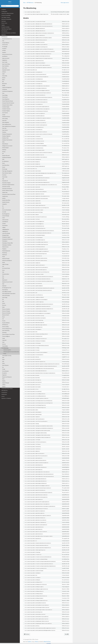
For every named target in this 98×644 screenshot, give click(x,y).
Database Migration (6, 136)
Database (4, 132)
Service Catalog (5, 327)
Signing (4, 381)
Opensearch (5, 280)
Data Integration (6, 122)
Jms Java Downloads (7, 210)
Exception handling (5, 27)
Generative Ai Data (6, 187)
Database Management (7, 134)
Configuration (4, 12)
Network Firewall (6, 259)
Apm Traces (5, 68)
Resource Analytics (6, 309)
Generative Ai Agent (6, 183)
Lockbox (4, 224)
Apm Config (5, 62)
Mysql (4, 257)
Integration (5, 204)
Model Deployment (6, 251)
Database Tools (5, 138)
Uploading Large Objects (6, 29)
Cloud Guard (5, 97)
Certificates (5, 89)
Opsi (3, 284)
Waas (3, 359)
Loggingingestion (6, 229)
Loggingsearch (5, 231)
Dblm (3, 142)
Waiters (4, 387)
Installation (4, 10)
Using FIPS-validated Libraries (7, 13)
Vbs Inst (4, 344)
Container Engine (6, 107)
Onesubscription (6, 274)
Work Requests (5, 365)
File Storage (5, 169)
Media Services (5, 247)
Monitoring (5, 253)
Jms (3, 208)
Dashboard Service (6, 117)
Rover (3, 317)
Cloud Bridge (5, 95)
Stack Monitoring (6, 331)
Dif (3, 154)
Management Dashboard (7, 239)
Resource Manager (6, 311)
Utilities (4, 385)
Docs (24, 3)
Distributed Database (7, 158)
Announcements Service (7, 54)
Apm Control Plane (6, 64)
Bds (3, 82)
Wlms (3, 363)
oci (10, 2)
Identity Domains (6, 202)
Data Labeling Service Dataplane (9, 126)
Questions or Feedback (6, 398)
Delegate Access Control (7, 146)
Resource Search (6, 315)
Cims (3, 93)
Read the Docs (47, 642)
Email (3, 163)
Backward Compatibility (6, 19)
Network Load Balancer (7, 261)
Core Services (5, 113)
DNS (3, 159)
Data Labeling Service (7, 124)
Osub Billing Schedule (7, 292)
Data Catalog (5, 119)
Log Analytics (5, 226)
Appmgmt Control (6, 70)
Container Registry (6, 111)
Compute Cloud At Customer (8, 103)
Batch (3, 80)
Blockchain (5, 84)
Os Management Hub (7, 288)
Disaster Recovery (6, 156)
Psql (3, 301)
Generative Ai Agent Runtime (8, 185)
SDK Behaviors (5, 391)
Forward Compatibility (6, 15)
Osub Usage (5, 298)
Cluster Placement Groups (8, 101)
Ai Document (5, 45)
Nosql (3, 262)
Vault (3, 342)
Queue (4, 303)
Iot (3, 206)
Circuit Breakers (6, 371)
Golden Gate (5, 192)
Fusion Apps (5, 177)
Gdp (3, 179)
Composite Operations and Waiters (9, 33)
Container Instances (6, 109)
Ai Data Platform (6, 43)
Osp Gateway (5, 290)
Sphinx (30, 642)
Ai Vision (4, 51)
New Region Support (6, 17)
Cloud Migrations (6, 99)
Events (4, 167)
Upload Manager (6, 383)
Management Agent (6, 237)
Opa (3, 278)
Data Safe (4, 128)
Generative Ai (5, 181)
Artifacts (4, 72)
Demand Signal (5, 148)
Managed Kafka (5, 235)
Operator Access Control (7, 282)
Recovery (4, 305)
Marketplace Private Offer (8, 243)
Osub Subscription (6, 296)
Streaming (4, 333)
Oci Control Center (6, 268)
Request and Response (7, 377)
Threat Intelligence (6, 336)
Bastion (4, 78)
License (3, 396)
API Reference (4, 37)
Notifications (4, 394)
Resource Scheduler (6, 313)
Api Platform (5, 56)
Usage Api (4, 340)
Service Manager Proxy (7, 329)
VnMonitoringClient (7, 350)
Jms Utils (4, 212)
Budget (4, 85)
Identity (4, 198)
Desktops (4, 150)
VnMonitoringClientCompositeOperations (11, 352)
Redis (3, 307)
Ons (3, 276)
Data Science (5, 130)
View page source (65, 3)
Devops (4, 152)
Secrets (4, 321)
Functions (4, 175)
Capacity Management (7, 87)
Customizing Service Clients (7, 389)
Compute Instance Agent (7, 105)
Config (4, 369)
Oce (3, 266)
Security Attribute (6, 323)
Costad (4, 115)
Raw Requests (4, 31)
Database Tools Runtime (7, 140)
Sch (3, 319)
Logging (3, 25)
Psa (3, 299)
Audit (3, 74)
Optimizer (4, 286)
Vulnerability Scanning (7, 356)
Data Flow (4, 121)
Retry (3, 379)
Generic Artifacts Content (8, 191)
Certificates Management (7, 91)
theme (36, 642)
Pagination (4, 35)
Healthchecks (5, 196)
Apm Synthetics (6, 66)
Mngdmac (4, 249)
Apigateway (5, 60)
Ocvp (3, 270)
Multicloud (5, 255)
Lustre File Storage (6, 233)
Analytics (4, 52)
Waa (3, 358)
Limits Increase (5, 220)
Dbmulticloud (5, 144)
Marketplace (5, 241)
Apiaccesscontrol (6, 58)
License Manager (6, 216)
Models (4, 354)
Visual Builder (5, 346)
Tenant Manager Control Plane (8, 334)
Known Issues (4, 23)
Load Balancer (5, 222)
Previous (27, 634)
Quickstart (4, 21)
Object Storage (5, 264)
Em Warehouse (5, 161)
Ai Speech (4, 49)
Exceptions (5, 373)
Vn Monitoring (5, 348)
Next (67, 634)
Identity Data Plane (6, 200)
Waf (3, 361)
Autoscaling (5, 76)
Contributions (4, 393)
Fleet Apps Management (7, 171)
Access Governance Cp (7, 39)
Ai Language (5, 47)
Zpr (3, 367)
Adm (3, 41)
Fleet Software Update (7, 173)
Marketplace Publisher (7, 245)
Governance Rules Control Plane (9, 194)
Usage (4, 338)
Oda (3, 272)
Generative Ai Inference (7, 189)
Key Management (6, 214)
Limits (3, 218)
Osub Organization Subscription (9, 294)
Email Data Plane (6, 165)
